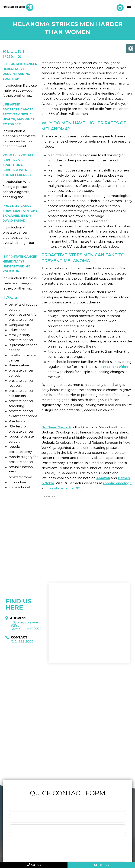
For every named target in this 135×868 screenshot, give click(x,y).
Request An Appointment (120, 8)
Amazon (103, 478)
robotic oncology (117, 483)
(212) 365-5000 (112, 8)
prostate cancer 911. (65, 488)
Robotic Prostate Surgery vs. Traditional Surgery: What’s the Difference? (19, 165)
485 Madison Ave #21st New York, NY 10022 (26, 626)
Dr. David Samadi (56, 427)
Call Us (34, 865)
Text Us (101, 865)
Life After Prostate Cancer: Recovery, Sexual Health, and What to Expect (19, 114)
